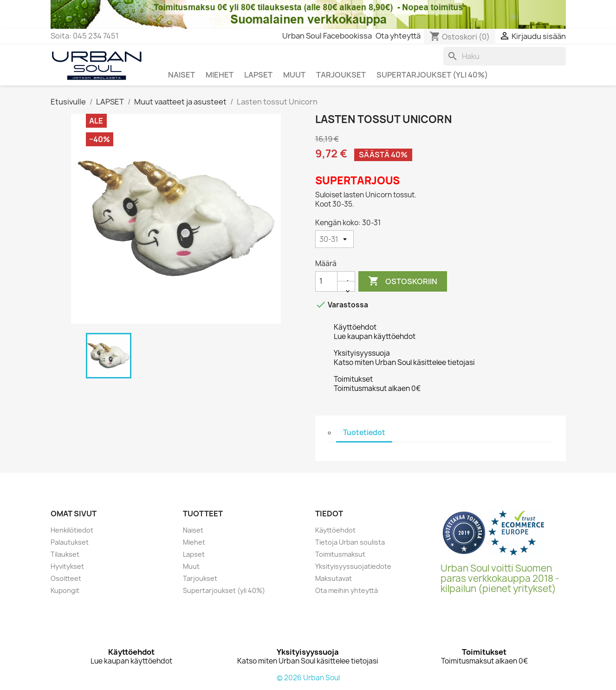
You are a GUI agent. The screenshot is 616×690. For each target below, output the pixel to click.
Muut (191, 566)
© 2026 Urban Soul (308, 678)
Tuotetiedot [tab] (364, 433)
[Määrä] (326, 281)
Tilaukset (65, 554)
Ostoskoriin (403, 281)
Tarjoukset (200, 578)
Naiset (193, 530)
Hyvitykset (67, 566)
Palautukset (70, 542)
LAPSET (258, 75)
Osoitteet (66, 578)
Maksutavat (334, 578)
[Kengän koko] (334, 239)
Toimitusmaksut (340, 554)
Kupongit (65, 590)
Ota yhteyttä (398, 36)
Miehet (194, 542)
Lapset (194, 554)
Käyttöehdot (335, 530)
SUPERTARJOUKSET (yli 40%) (432, 75)
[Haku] (505, 56)
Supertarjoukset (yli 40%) (224, 590)
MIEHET (220, 75)
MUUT (294, 75)
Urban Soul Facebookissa (327, 36)
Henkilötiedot (72, 530)
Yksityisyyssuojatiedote (353, 566)
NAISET (182, 75)
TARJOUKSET (341, 75)
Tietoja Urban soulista (350, 542)
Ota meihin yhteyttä (347, 590)
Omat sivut (74, 514)
